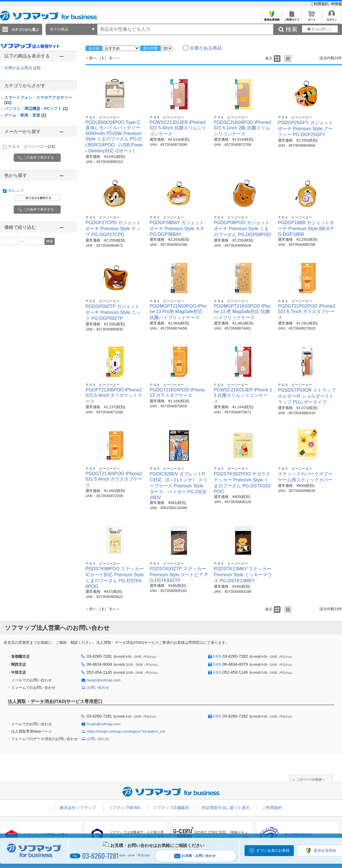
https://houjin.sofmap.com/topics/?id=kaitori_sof (126, 731)
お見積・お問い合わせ (195, 856)
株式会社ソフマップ (78, 808)
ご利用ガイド (292, 18)
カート (312, 18)
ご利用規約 (320, 4)
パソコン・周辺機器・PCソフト (36, 109)
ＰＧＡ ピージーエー (31, 146)
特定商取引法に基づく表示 (226, 808)
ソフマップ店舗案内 (171, 808)
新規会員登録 (272, 18)
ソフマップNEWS (125, 808)
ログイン (332, 18)
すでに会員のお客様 (273, 850)
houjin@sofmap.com (104, 680)
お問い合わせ (98, 688)
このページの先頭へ (311, 779)
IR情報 (336, 4)
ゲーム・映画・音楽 (25, 115)
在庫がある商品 (22, 68)
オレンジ (16, 190)
